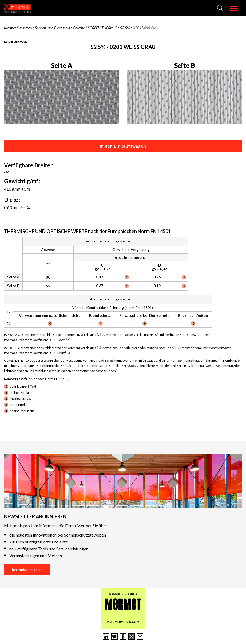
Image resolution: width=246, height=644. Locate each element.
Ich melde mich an (27, 570)
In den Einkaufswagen (123, 146)
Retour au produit (15, 41)
